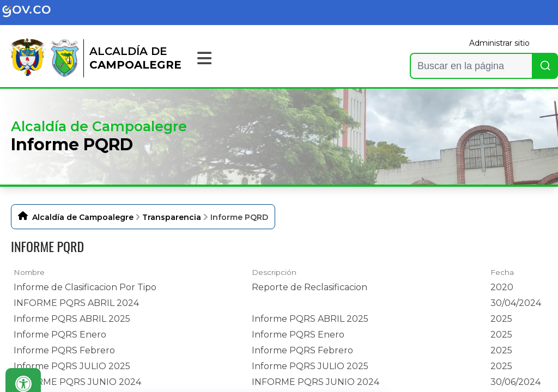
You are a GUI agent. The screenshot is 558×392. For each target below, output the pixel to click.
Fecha (502, 272)
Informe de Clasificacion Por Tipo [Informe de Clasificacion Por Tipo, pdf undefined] (85, 287)
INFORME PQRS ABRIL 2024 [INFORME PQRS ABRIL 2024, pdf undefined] (76, 303)
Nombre (29, 272)
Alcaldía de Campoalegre (83, 217)
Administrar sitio (499, 43)
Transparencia (172, 217)
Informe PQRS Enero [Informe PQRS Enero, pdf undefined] (60, 335)
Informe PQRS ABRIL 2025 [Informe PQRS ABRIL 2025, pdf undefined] (72, 319)
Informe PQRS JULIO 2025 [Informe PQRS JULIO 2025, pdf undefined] (72, 366)
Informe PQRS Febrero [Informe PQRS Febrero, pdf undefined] (64, 350)
